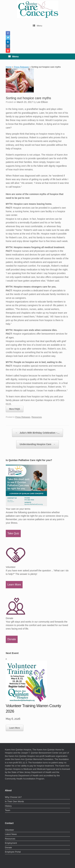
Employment (11, 843)
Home (9, 67)
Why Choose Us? (13, 797)
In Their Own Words (14, 801)
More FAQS (15, 409)
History (8, 806)
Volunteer (9, 830)
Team (8, 810)
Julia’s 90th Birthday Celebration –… (38, 433)
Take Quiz (13, 533)
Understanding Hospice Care (37, 444)
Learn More (14, 585)
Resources (37, 417)
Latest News (11, 834)
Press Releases (21, 67)
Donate (12, 639)
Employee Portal (13, 852)
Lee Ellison (42, 102)
